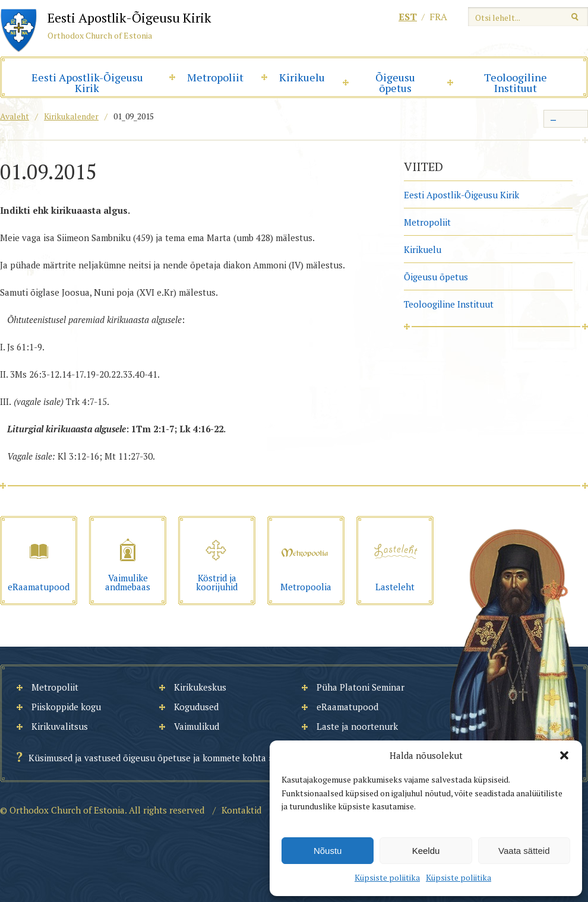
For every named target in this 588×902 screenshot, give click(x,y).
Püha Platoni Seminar (361, 687)
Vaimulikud (197, 726)
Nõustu (328, 851)
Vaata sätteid (524, 851)
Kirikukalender (71, 116)
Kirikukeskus (200, 687)
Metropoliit (215, 77)
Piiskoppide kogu (66, 707)
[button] (564, 755)
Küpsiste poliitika (387, 877)
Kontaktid (241, 810)
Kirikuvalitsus (60, 726)
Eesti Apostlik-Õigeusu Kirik (87, 83)
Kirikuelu (302, 77)
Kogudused (196, 707)
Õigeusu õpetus (395, 83)
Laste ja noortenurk (357, 726)
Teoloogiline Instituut (516, 83)
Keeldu (426, 851)
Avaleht (15, 116)
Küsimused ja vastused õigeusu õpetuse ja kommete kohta (147, 758)
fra (438, 17)
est (408, 17)
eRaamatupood (347, 707)
